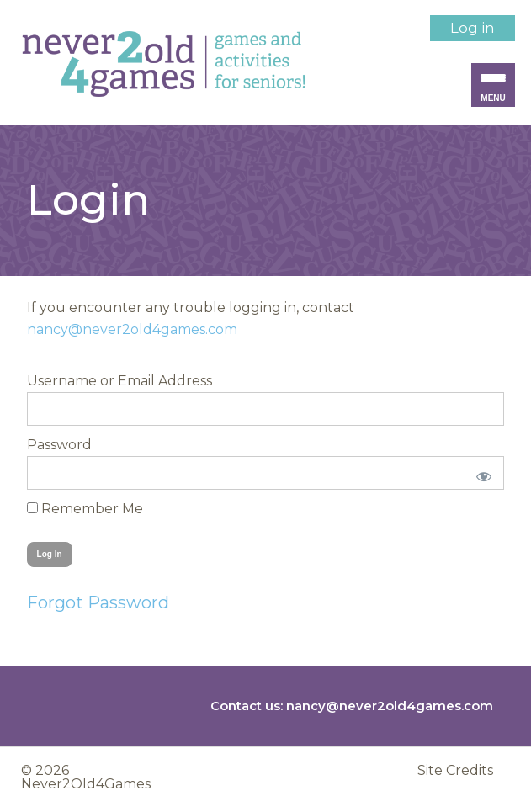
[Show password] (480, 473)
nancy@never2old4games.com (132, 329)
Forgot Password (98, 602)
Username (62, 381)
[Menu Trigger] (493, 85)
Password (59, 445)
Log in (473, 28)
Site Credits (455, 771)
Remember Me (85, 509)
